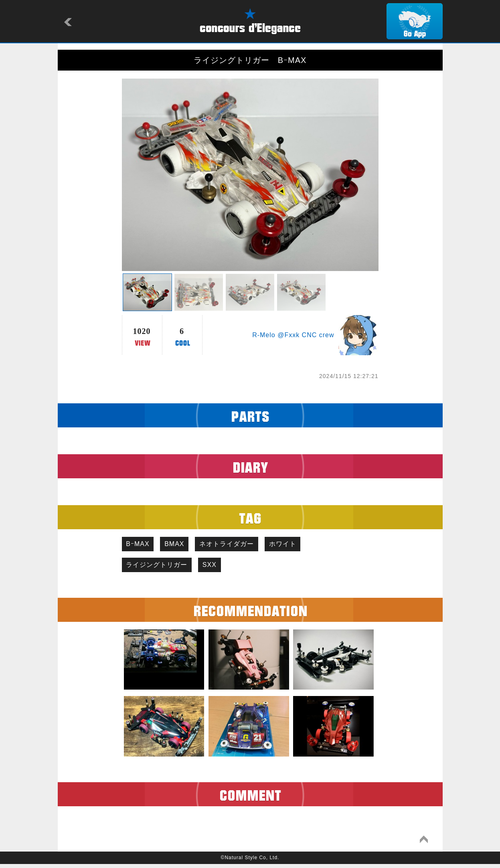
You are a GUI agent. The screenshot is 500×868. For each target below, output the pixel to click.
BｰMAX (140, 545)
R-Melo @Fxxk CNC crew (293, 335)
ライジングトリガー (159, 568)
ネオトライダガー (237, 545)
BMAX (181, 545)
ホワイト (297, 545)
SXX (216, 568)
